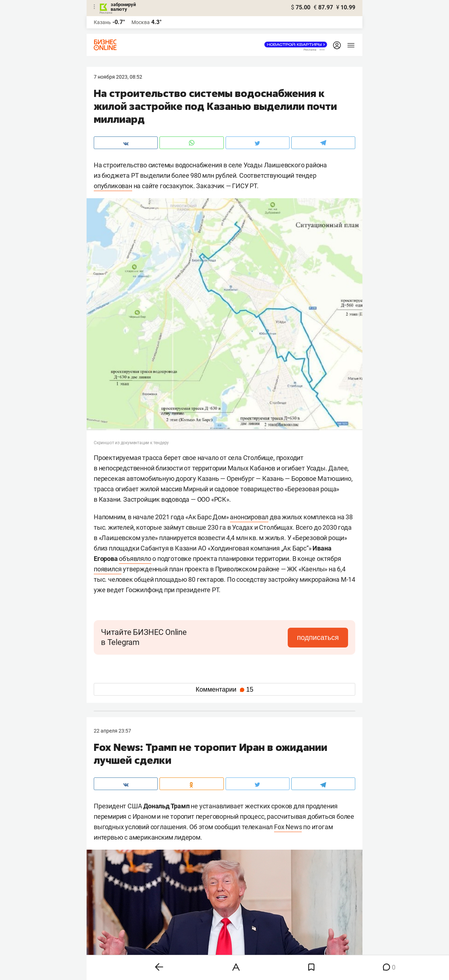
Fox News (288, 827)
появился (108, 569)
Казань (102, 22)
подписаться (318, 637)
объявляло (135, 559)
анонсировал (249, 517)
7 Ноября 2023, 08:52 (118, 77)
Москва (141, 22)
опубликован (113, 186)
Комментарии (224, 689)
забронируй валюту (123, 7)
